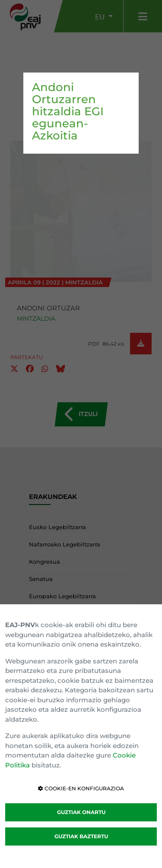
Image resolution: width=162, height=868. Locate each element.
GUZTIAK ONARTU (81, 812)
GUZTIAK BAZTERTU (81, 836)
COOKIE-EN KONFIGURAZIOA (81, 788)
